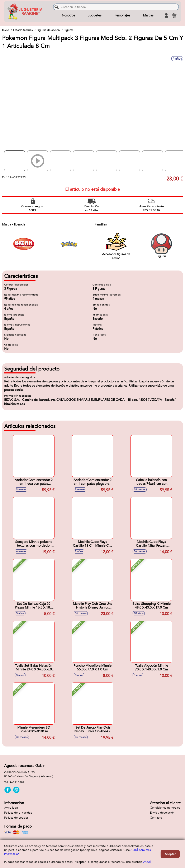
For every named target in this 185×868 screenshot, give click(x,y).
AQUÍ (147, 862)
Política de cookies (16, 818)
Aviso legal (11, 808)
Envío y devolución (162, 813)
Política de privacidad (18, 813)
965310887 (17, 782)
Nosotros (68, 15)
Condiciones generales (165, 808)
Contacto (156, 818)
